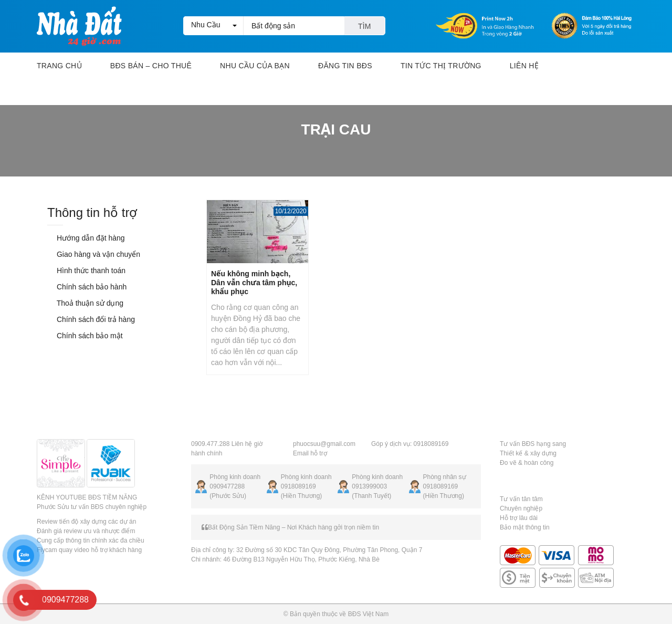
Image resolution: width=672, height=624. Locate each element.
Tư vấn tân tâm (521, 499)
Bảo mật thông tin (525, 527)
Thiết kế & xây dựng (528, 453)
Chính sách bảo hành (87, 287)
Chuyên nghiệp (521, 508)
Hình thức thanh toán (86, 271)
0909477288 (227, 486)
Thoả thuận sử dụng (85, 303)
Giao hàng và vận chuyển (94, 254)
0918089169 (298, 486)
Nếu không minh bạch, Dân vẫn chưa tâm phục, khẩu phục (254, 283)
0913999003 (369, 486)
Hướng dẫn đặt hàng (86, 238)
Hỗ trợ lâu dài (519, 518)
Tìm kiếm (365, 29)
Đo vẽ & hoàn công (527, 463)
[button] (213, 26)
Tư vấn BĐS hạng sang (533, 444)
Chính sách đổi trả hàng (91, 319)
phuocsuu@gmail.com (324, 444)
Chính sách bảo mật (85, 336)
